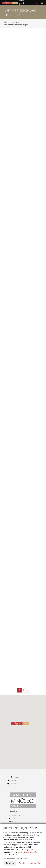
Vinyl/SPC (13, 822)
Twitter (12, 780)
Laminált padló (15, 816)
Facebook (13, 777)
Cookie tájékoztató (31, 852)
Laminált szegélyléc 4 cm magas (16, 25)
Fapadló (12, 819)
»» (28, 690)
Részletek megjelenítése (30, 863)
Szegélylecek (14, 22)
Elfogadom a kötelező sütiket (16, 859)
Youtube (12, 783)
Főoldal (4, 22)
